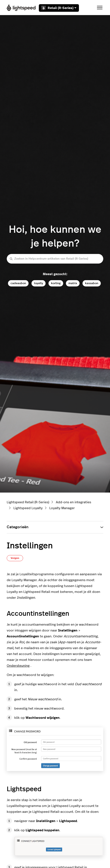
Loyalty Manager (62, 508)
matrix (73, 283)
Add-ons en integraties (73, 502)
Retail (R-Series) (59, 8)
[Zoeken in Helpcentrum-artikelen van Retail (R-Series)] (55, 259)
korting (56, 283)
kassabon (92, 283)
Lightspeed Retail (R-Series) (28, 502)
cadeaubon (18, 283)
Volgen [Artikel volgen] (15, 558)
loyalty (39, 283)
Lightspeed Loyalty (28, 508)
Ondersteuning (18, 666)
